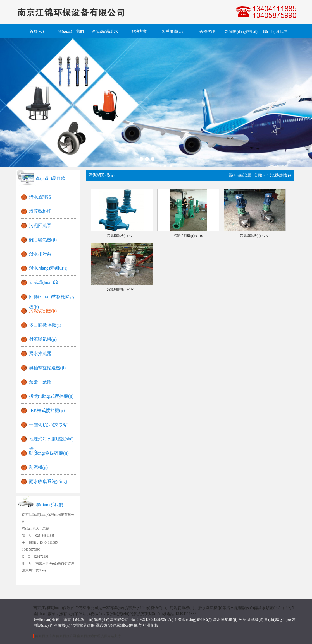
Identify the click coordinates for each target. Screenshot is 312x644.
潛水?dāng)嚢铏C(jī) (48, 268)
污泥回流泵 (40, 225)
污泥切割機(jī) (43, 311)
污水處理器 (40, 197)
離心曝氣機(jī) (43, 240)
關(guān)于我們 (71, 31)
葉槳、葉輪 (40, 382)
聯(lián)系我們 (275, 32)
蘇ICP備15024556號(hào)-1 (154, 620)
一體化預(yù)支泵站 (48, 425)
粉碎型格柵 (40, 211)
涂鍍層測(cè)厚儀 (123, 625)
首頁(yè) (37, 31)
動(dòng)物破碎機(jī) (49, 453)
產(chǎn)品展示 (105, 31)
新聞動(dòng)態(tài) (241, 32)
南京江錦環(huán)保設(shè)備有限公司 (97, 620)
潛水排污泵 (40, 254)
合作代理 (207, 32)
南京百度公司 (66, 636)
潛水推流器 (40, 354)
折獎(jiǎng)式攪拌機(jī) (51, 396)
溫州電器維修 (83, 625)
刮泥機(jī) (39, 467)
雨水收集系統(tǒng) (48, 482)
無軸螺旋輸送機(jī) (47, 368)
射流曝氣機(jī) (43, 339)
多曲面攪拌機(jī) (45, 325)
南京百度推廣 (45, 636)
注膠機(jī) (62, 625)
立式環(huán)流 (44, 282)
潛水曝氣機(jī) (225, 620)
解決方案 (139, 31)
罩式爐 (101, 625)
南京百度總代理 (89, 636)
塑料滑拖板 (149, 625)
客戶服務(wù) (173, 31)
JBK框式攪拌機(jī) (47, 410)
